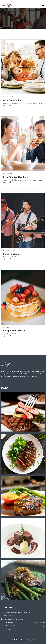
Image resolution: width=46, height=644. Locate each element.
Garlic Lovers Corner (19, 640)
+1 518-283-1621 (8, 616)
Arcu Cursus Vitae (12, 100)
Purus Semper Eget (13, 254)
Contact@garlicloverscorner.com (14, 619)
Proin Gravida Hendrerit (16, 177)
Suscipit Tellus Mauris (14, 331)
